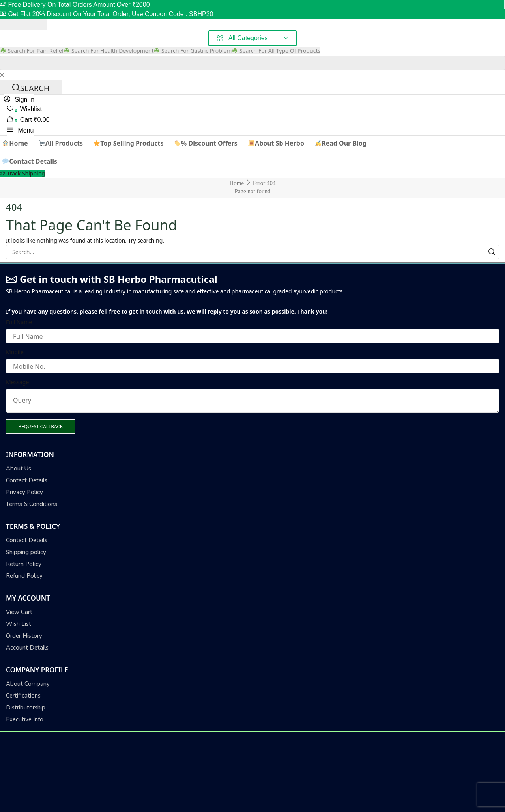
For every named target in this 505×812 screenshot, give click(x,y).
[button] (19, 100)
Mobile (15, 352)
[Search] (31, 87)
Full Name (19, 322)
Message (17, 382)
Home (237, 183)
